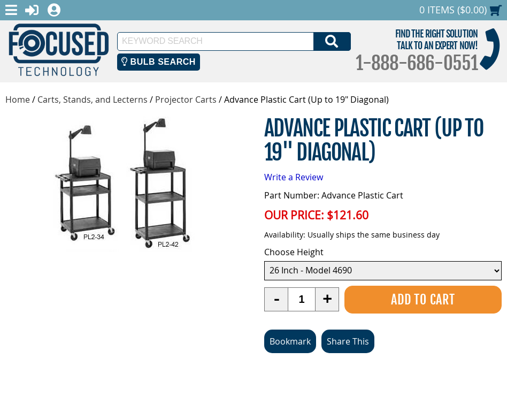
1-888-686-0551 (417, 63)
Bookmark (290, 341)
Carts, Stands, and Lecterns (93, 100)
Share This (348, 341)
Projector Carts (186, 100)
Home (18, 100)
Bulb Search (159, 62)
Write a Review (294, 177)
